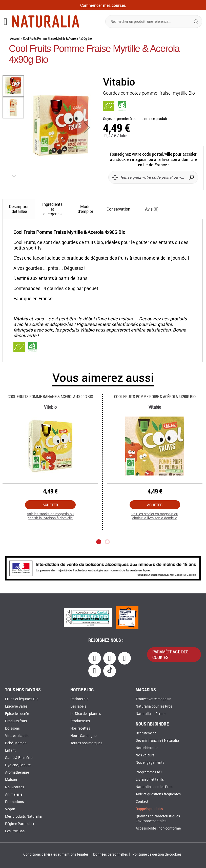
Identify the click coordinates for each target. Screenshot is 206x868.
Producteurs (80, 721)
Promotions (14, 802)
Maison (11, 780)
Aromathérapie (17, 772)
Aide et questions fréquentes (158, 794)
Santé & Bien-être (19, 758)
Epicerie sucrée (17, 714)
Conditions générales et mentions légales (56, 854)
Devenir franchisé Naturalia (157, 741)
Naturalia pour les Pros (154, 706)
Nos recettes (80, 728)
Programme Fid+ (149, 772)
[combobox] (154, 22)
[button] (87, 127)
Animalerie (14, 794)
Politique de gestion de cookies (157, 854)
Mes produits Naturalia (23, 817)
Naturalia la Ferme (150, 714)
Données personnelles (110, 854)
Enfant (10, 750)
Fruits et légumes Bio (22, 699)
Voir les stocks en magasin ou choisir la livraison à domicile (50, 525)
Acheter (50, 514)
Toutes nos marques (86, 743)
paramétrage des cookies (170, 654)
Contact (142, 802)
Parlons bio (79, 699)
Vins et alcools (17, 736)
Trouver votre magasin (153, 699)
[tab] (19, 218)
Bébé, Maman (16, 743)
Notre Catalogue (83, 736)
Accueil (15, 38)
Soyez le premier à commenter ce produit (135, 119)
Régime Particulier (20, 824)
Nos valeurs (145, 755)
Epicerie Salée (16, 706)
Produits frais (16, 721)
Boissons (12, 728)
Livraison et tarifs (150, 780)
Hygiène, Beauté (18, 765)
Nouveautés (15, 787)
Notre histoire (147, 748)
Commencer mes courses (103, 5)
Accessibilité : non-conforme (158, 828)
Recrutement (146, 733)
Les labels (78, 706)
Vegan (10, 809)
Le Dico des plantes (86, 714)
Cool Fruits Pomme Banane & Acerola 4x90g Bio (50, 406)
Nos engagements (150, 763)
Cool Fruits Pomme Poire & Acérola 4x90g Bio (155, 406)
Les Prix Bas (15, 831)
